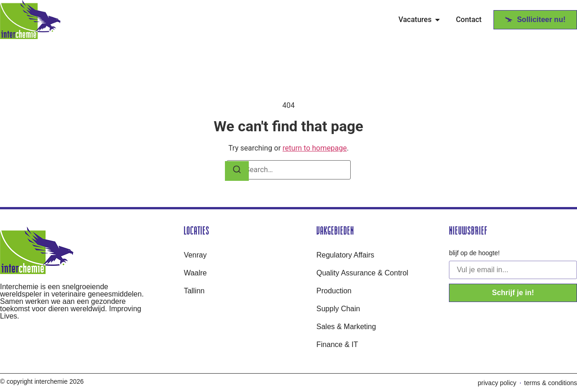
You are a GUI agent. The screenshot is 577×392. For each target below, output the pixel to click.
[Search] (237, 171)
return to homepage (315, 148)
